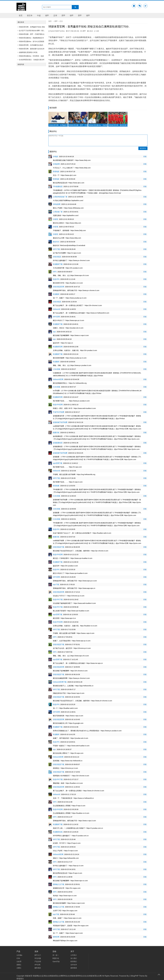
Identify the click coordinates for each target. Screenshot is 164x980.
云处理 (19, 961)
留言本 (30, 16)
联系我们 (74, 961)
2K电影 (56, 157)
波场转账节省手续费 (60, 422)
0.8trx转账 (57, 509)
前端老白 (20, 979)
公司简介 (74, 955)
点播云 (19, 968)
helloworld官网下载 (60, 682)
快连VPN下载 (58, 599)
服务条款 (38, 968)
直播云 (19, 965)
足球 (55, 16)
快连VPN (56, 279)
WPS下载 (56, 249)
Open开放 (56, 961)
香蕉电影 (56, 172)
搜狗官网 (56, 937)
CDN (18, 958)
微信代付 (56, 242)
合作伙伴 (74, 965)
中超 (39, 16)
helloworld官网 (58, 379)
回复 (145, 157)
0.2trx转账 (57, 387)
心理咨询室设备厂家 (60, 197)
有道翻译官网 (58, 347)
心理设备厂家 (58, 212)
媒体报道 (74, 968)
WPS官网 (56, 317)
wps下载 (56, 585)
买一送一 (56, 955)
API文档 (37, 965)
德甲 (47, 16)
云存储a (19, 955)
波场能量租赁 (58, 443)
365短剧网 (57, 204)
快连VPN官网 (58, 405)
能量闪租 (56, 433)
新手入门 (38, 955)
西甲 (63, 16)
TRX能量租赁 (58, 187)
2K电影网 (56, 164)
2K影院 (56, 219)
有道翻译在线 (58, 832)
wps (54, 332)
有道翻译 (56, 294)
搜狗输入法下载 (59, 884)
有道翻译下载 (58, 264)
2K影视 (56, 227)
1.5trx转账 (57, 369)
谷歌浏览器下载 (59, 547)
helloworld (57, 309)
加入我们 (74, 958)
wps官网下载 (58, 463)
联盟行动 (56, 958)
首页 (21, 16)
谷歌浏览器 (57, 257)
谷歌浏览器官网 (59, 287)
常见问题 (38, 958)
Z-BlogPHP (134, 976)
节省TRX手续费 (59, 412)
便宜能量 (56, 486)
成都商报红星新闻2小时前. (28, 52)
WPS (55, 272)
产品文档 (38, 961)
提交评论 (143, 148)
